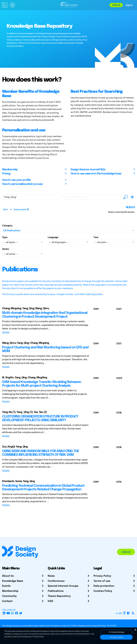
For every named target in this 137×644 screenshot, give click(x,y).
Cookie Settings (116, 632)
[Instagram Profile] (12, 613)
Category (7, 225)
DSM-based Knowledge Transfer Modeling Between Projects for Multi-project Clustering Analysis (42, 384)
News (51, 576)
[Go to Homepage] (68, 5)
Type (5, 237)
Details (6, 332)
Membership (10, 591)
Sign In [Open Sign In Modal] (129, 5)
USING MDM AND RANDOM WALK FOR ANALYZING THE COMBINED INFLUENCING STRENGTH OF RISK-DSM (41, 453)
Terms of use (102, 581)
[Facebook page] (17, 613)
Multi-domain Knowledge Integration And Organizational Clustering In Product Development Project (45, 315)
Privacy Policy (102, 576)
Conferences (56, 581)
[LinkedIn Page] (4, 613)
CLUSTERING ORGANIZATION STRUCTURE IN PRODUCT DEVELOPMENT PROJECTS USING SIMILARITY (40, 418)
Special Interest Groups (63, 586)
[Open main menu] (5, 5)
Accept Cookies (116, 637)
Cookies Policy (103, 591)
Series (6, 249)
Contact (7, 601)
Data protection (104, 586)
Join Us (116, 5)
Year (96, 237)
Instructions (21, 209)
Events (6, 586)
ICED (50, 601)
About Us (8, 576)
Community (9, 596)
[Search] (12, 5)
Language (53, 237)
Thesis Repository (59, 596)
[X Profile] (21, 613)
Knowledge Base (13, 581)
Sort (5, 209)
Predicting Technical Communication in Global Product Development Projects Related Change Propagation (43, 488)
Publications (56, 591)
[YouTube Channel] (8, 613)
